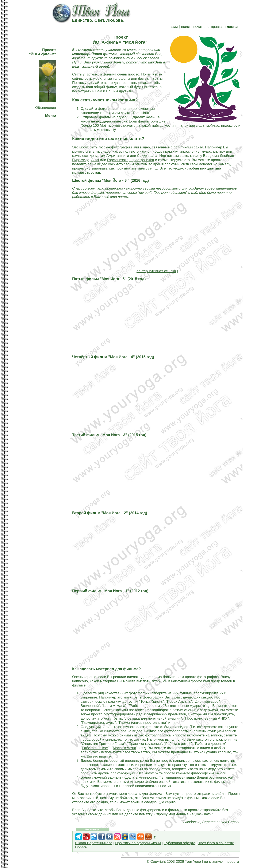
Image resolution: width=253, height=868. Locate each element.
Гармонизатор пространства (131, 160)
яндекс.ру (229, 126)
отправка (215, 27)
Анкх (95, 160)
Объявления (46, 108)
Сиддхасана (147, 156)
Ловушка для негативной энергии (153, 718)
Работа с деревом (145, 706)
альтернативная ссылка (156, 271)
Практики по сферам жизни (138, 843)
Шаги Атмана (114, 706)
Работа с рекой (178, 744)
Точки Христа (152, 702)
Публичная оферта (180, 843)
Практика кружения (145, 744)
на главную (213, 862)
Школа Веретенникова (94, 843)
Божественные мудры (183, 706)
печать (199, 27)
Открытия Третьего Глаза (103, 744)
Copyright (158, 862)
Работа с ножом (95, 748)
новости (232, 862)
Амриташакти (118, 156)
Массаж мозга (124, 748)
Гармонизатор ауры (98, 723)
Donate (81, 847)
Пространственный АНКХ (206, 718)
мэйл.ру (213, 126)
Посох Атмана (179, 702)
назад (173, 27)
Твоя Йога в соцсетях (216, 843)
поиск (186, 27)
